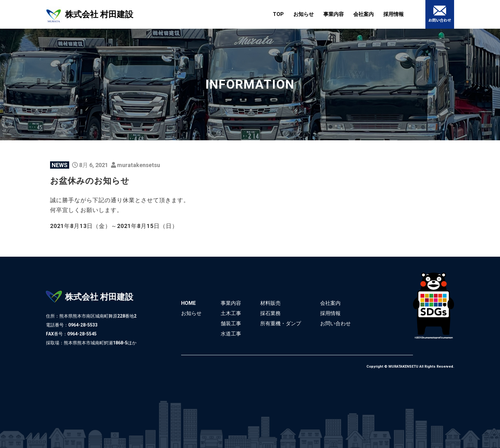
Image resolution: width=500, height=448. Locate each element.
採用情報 (393, 14)
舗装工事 (231, 323)
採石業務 (270, 313)
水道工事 (231, 334)
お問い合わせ (335, 323)
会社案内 (364, 14)
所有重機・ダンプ (281, 323)
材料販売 (270, 303)
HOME (188, 303)
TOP (278, 14)
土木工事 (231, 313)
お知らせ (304, 14)
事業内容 (334, 14)
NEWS (60, 165)
